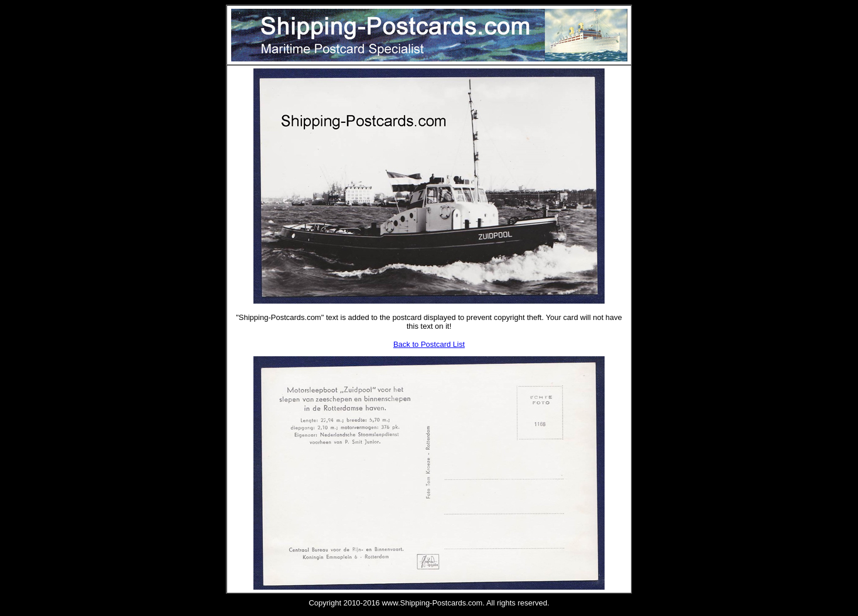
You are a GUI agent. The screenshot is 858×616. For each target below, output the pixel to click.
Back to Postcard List (429, 344)
